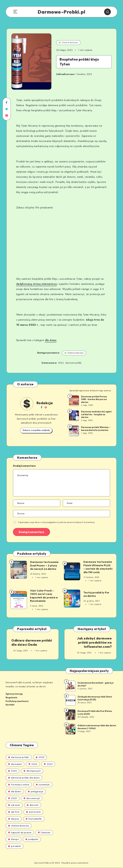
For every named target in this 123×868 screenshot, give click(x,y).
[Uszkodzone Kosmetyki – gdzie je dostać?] (70, 686)
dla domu (51, 340)
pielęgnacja (36, 791)
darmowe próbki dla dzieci (24, 778)
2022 (48, 764)
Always (13, 839)
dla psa (14, 819)
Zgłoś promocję (14, 694)
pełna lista (33, 812)
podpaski (32, 839)
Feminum (44, 833)
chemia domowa (18, 826)
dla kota (33, 805)
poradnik (14, 846)
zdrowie (14, 805)
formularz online (19, 785)
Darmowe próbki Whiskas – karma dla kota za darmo (96, 429)
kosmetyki (43, 785)
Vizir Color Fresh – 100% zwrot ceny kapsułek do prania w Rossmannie (44, 596)
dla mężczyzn (32, 771)
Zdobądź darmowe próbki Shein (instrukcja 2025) (95, 698)
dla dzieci (15, 791)
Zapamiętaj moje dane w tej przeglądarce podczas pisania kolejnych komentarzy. (57, 522)
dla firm (14, 812)
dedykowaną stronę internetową (36, 284)
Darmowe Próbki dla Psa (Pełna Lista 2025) (95, 712)
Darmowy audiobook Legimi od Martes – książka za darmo (96, 414)
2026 (33, 764)
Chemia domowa (68, 42)
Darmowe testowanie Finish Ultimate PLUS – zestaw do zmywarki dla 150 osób (98, 567)
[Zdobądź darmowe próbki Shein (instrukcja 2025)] (70, 700)
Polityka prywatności (17, 701)
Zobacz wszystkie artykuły (36, 430)
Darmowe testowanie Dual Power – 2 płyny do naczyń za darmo (44, 565)
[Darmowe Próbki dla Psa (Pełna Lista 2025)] (70, 715)
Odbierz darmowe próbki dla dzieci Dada (32, 642)
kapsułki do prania (20, 833)
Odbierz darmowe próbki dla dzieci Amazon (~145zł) (97, 727)
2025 (12, 798)
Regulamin (11, 697)
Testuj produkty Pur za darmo (96, 594)
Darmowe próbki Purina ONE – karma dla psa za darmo (94, 399)
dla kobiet (15, 764)
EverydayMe (34, 819)
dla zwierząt (32, 798)
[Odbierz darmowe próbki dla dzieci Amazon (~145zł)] (70, 729)
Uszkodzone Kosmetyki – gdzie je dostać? (96, 684)
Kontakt (10, 705)
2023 (61, 363)
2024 (12, 771)
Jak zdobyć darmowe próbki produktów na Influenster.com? (94, 642)
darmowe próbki (73, 363)
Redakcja (45, 403)
